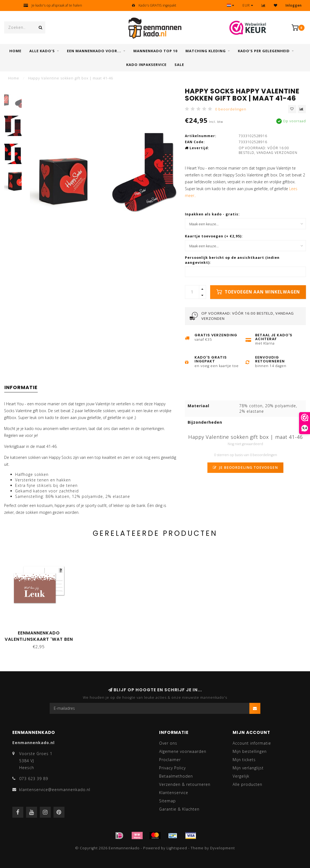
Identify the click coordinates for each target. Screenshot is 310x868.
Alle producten (247, 784)
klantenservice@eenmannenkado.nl (55, 790)
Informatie (21, 387)
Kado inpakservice (146, 65)
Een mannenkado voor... (94, 51)
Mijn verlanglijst (248, 768)
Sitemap (167, 801)
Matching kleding (206, 51)
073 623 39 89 (34, 779)
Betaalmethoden (176, 776)
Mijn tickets (244, 760)
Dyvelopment (222, 848)
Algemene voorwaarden (183, 751)
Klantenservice (174, 793)
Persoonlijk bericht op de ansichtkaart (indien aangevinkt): (232, 260)
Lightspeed (177, 848)
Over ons (168, 743)
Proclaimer (170, 760)
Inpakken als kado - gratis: (212, 214)
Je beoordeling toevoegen (245, 468)
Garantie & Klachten (179, 809)
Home (15, 51)
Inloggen (294, 5)
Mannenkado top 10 (155, 51)
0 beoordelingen (231, 109)
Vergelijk (241, 776)
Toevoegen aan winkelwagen (258, 292)
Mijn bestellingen (250, 751)
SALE (179, 65)
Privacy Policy (172, 768)
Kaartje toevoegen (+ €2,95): (214, 236)
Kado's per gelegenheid (264, 51)
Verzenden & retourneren (185, 784)
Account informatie (252, 743)
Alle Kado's (42, 51)
